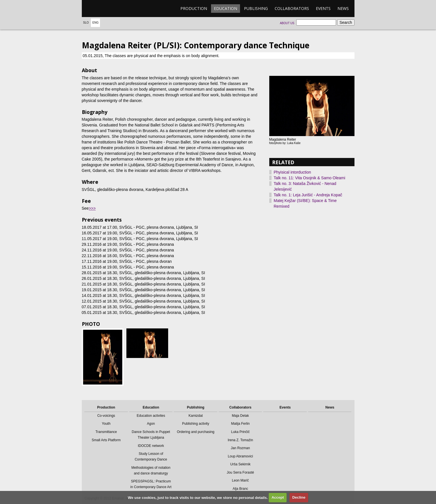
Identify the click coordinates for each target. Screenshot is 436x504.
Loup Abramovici (240, 456)
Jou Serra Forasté (240, 472)
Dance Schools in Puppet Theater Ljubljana (151, 435)
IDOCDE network (151, 446)
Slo (86, 23)
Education (226, 8)
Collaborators (292, 8)
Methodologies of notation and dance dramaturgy (151, 470)
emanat (109, 9)
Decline (299, 497)
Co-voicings (106, 416)
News (343, 8)
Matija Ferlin (240, 424)
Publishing (256, 8)
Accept (278, 497)
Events (323, 8)
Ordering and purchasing (196, 432)
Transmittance (106, 432)
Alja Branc (240, 489)
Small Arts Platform (106, 440)
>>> (92, 208)
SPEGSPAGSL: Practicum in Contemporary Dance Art (151, 484)
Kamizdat (196, 416)
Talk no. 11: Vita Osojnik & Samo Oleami (310, 178)
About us (287, 23)
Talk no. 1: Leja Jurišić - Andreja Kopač (308, 195)
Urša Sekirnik (240, 464)
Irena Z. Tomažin (240, 440)
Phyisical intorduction (293, 172)
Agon (151, 424)
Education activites (151, 416)
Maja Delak (240, 416)
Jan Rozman (240, 448)
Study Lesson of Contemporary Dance (151, 457)
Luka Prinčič (240, 432)
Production (194, 8)
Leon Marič (240, 480)
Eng (95, 23)
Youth (106, 424)
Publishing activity (196, 424)
